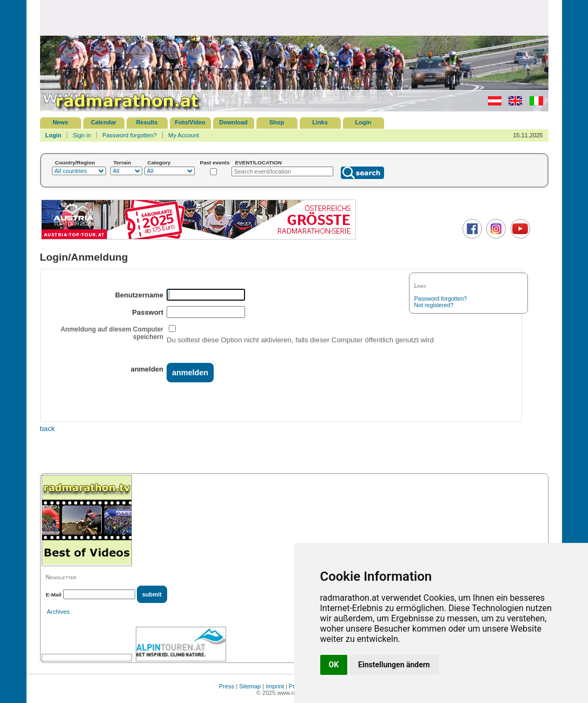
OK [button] (334, 665)
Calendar (104, 122)
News (60, 122)
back (48, 429)
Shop (277, 122)
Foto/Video (190, 122)
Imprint (275, 686)
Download (233, 122)
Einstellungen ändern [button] (394, 665)
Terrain (123, 163)
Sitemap (250, 686)
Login (364, 122)
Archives (58, 612)
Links (320, 122)
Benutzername (139, 295)
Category (159, 163)
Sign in (82, 135)
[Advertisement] (294, 17)
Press (227, 686)
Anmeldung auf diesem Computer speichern (112, 333)
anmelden (147, 369)
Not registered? (434, 305)
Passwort (148, 312)
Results (147, 122)
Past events (215, 163)
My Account (184, 135)
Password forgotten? (130, 135)
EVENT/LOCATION (258, 163)
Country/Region (75, 163)
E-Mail (54, 595)
